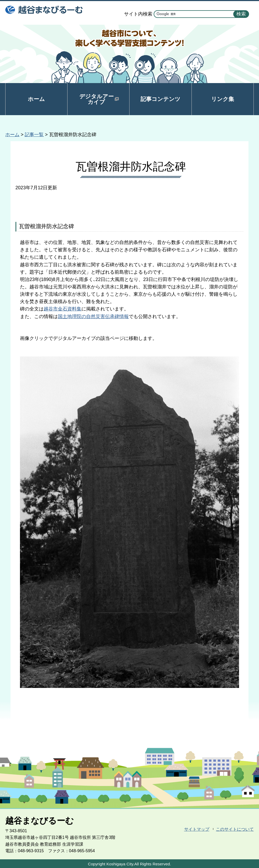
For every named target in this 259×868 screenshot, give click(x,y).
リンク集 (223, 99)
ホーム (36, 99)
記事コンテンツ (160, 99)
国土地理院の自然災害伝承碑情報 (93, 316)
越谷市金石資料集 (63, 309)
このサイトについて (235, 829)
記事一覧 (34, 135)
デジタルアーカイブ (99, 99)
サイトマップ (197, 829)
